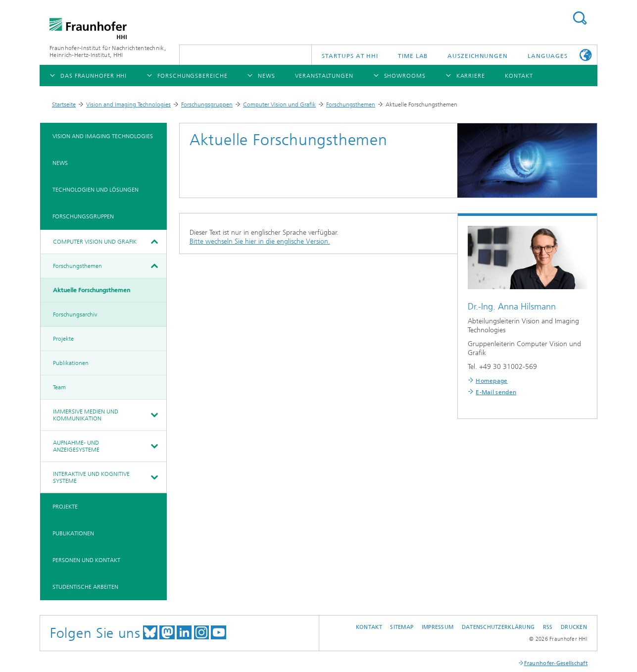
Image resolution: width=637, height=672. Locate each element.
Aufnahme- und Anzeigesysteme (76, 446)
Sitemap (402, 627)
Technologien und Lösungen (96, 190)
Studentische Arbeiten (85, 587)
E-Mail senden (496, 392)
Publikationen (71, 363)
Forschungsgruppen (207, 104)
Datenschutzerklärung (498, 627)
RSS (548, 627)
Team (59, 387)
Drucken (574, 627)
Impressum (438, 627)
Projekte (63, 339)
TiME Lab (413, 56)
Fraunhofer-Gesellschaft (556, 663)
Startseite (64, 104)
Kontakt (369, 627)
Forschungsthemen (351, 104)
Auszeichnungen (478, 56)
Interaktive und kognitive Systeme (91, 477)
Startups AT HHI (350, 56)
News (60, 163)
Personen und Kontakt (86, 560)
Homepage (491, 381)
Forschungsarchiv (75, 314)
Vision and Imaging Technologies (128, 104)
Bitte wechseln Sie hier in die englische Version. (260, 241)
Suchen (580, 18)
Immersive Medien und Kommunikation (86, 415)
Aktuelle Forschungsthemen (92, 290)
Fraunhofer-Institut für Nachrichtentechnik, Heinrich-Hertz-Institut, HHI (108, 52)
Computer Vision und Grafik (279, 104)
